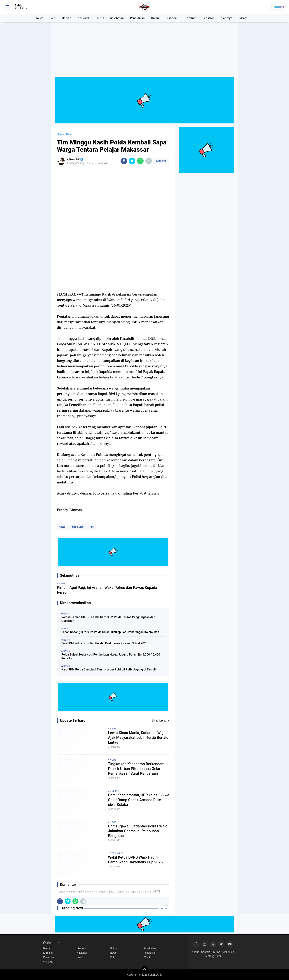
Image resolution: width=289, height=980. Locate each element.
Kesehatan (117, 18)
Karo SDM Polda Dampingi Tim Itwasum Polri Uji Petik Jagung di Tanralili (109, 669)
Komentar (161, 161)
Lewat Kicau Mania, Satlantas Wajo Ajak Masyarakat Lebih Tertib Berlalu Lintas (138, 738)
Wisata (243, 18)
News (40, 18)
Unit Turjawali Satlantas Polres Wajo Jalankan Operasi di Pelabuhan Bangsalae (138, 831)
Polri (53, 18)
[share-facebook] (124, 161)
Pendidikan (137, 18)
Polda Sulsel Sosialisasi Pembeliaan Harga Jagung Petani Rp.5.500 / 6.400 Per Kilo (111, 656)
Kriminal (190, 18)
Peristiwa (208, 18)
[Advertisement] (144, 52)
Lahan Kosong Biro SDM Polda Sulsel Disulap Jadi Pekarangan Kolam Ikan (110, 632)
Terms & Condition (223, 952)
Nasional (83, 18)
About (195, 952)
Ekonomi (173, 18)
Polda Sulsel (77, 527)
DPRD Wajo (117, 853)
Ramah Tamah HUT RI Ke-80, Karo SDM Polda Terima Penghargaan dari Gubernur (108, 619)
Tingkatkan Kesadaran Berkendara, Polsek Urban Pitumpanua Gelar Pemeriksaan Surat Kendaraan (137, 769)
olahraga (227, 18)
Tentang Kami (213, 956)
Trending (279, 7)
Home (60, 134)
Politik (100, 18)
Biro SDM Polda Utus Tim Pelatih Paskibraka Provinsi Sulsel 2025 (104, 643)
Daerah (67, 18)
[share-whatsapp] (140, 161)
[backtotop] (144, 970)
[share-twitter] (132, 161)
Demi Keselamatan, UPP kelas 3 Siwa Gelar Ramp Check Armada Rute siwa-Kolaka (139, 800)
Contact (206, 952)
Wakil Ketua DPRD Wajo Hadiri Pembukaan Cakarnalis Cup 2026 (135, 860)
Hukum (156, 18)
